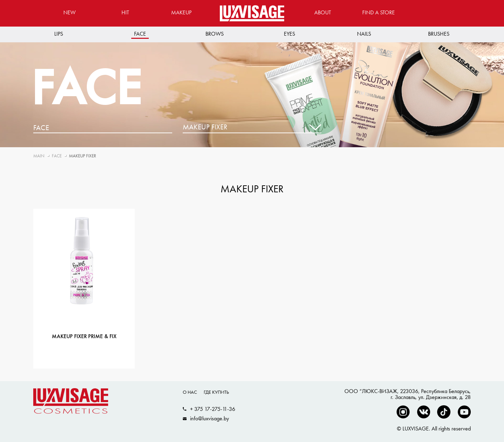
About (323, 12)
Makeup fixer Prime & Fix (84, 337)
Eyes (289, 34)
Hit (125, 12)
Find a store (379, 12)
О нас (190, 392)
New (69, 12)
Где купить (216, 392)
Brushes (439, 34)
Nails (364, 34)
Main (39, 156)
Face (140, 34)
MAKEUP (181, 12)
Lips (59, 34)
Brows (215, 34)
